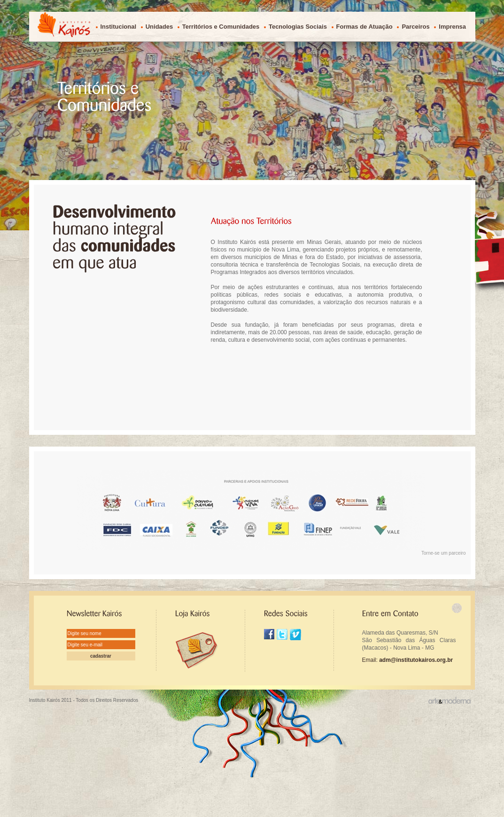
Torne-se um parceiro (443, 553)
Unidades (159, 27)
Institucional (119, 27)
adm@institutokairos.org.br (416, 660)
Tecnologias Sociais (298, 27)
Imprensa (452, 27)
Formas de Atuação (364, 27)
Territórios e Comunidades (221, 27)
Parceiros (415, 27)
